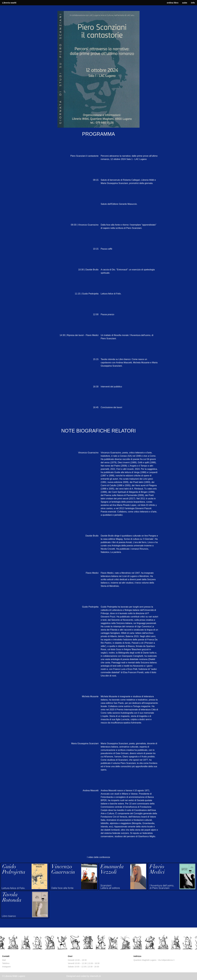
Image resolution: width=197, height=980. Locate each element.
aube (185, 3)
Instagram (6, 967)
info (193, 3)
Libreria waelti (9, 3)
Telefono (6, 963)
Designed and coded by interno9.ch (84, 976)
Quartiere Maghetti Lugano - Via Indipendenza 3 (154, 960)
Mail (4, 960)
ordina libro (173, 3)
